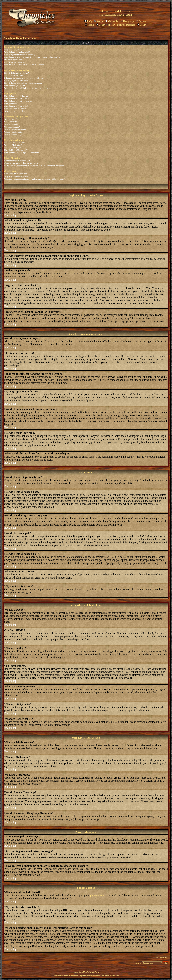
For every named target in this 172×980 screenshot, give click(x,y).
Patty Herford (115, 976)
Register (141, 21)
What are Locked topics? (14, 134)
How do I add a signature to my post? (19, 101)
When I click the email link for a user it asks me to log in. (27, 88)
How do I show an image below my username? (23, 83)
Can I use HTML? (12, 122)
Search (98, 21)
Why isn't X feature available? (16, 176)
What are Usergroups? (13, 148)
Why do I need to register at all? (17, 52)
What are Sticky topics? (14, 132)
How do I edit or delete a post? (17, 99)
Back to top (10, 215)
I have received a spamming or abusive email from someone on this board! (34, 166)
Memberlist (112, 21)
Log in (142, 25)
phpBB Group (98, 895)
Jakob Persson (75, 976)
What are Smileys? (12, 124)
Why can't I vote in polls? (15, 111)
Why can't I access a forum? (16, 109)
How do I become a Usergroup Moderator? (21, 153)
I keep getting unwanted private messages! (21, 163)
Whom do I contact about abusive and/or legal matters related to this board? (35, 179)
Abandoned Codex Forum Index (20, 38)
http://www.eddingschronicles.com (90, 976)
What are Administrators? (15, 143)
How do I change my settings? (16, 73)
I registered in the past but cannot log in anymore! (24, 65)
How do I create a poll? (14, 104)
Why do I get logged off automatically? (20, 55)
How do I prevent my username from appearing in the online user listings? (34, 57)
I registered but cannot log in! (16, 62)
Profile (90, 25)
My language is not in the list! (16, 80)
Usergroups (127, 21)
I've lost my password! (13, 60)
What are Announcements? (15, 129)
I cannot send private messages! (17, 161)
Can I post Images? (12, 127)
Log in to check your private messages (116, 25)
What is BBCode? (12, 119)
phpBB (83, 972)
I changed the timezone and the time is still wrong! (25, 78)
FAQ (88, 21)
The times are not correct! (15, 75)
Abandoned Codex (114, 15)
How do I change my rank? (15, 85)
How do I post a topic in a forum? (18, 96)
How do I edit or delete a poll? (16, 106)
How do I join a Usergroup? (15, 150)
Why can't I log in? (12, 50)
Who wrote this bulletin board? (17, 174)
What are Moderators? (13, 145)
